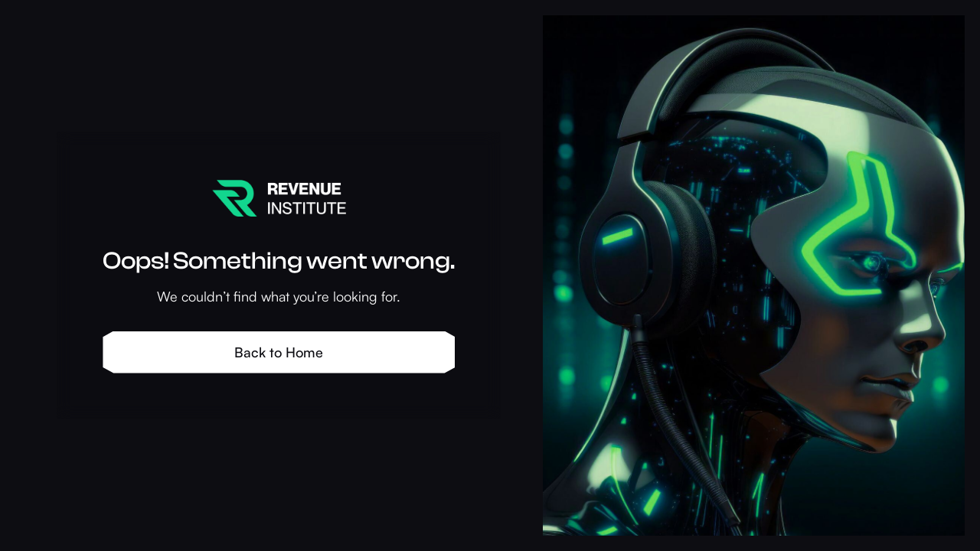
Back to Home (279, 352)
